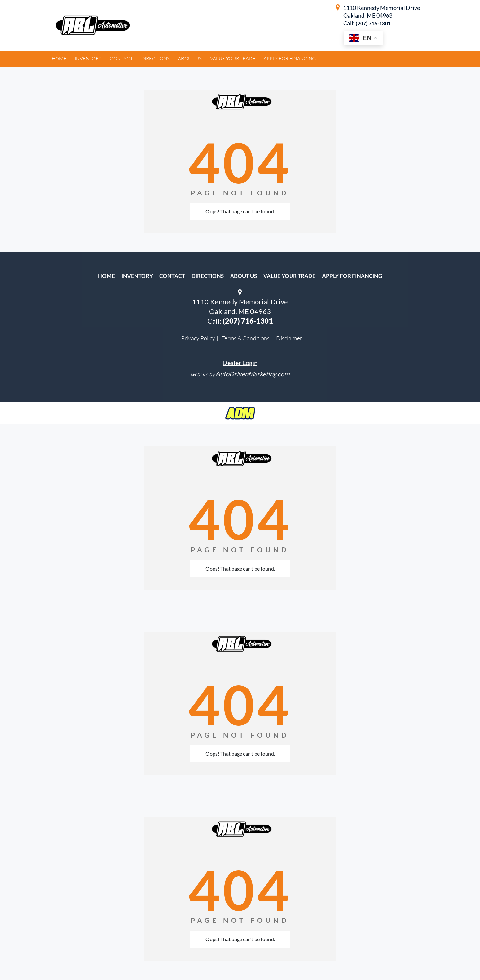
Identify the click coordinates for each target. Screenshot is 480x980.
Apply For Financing (352, 276)
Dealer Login (240, 363)
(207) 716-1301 (373, 23)
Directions (208, 276)
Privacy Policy (198, 338)
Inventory (137, 276)
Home (106, 276)
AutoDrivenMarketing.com (252, 374)
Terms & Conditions (246, 338)
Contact (172, 276)
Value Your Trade (289, 276)
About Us (244, 276)
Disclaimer (289, 338)
